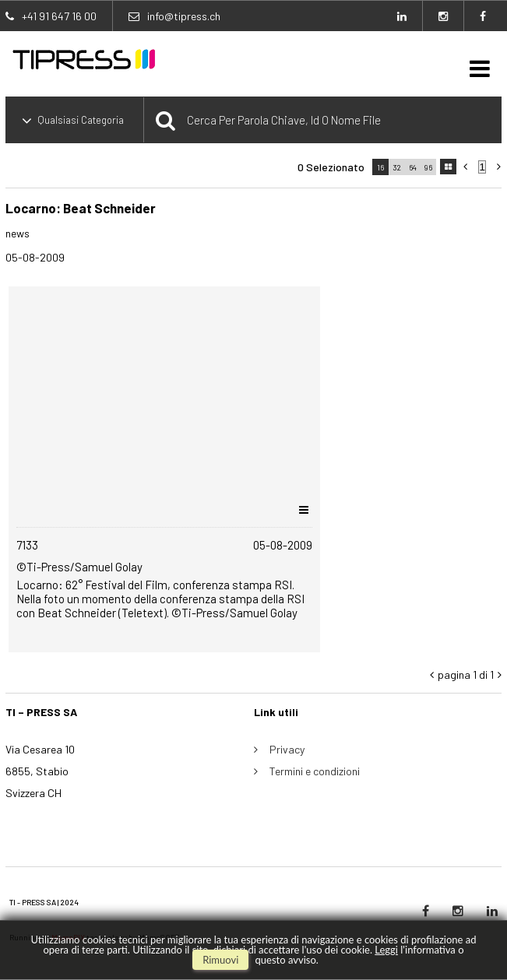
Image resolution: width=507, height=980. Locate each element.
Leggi (386, 950)
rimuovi (220, 960)
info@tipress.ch (184, 16)
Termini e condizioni (315, 771)
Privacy (287, 749)
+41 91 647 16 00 (59, 16)
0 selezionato (331, 167)
